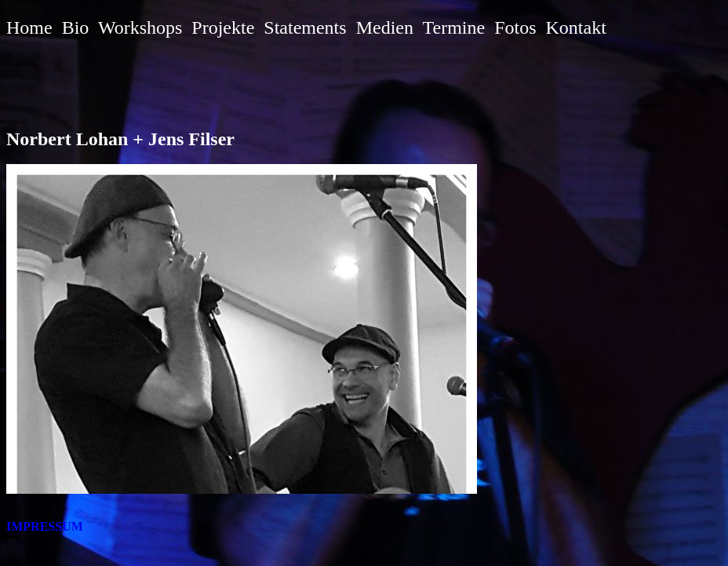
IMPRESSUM (45, 526)
